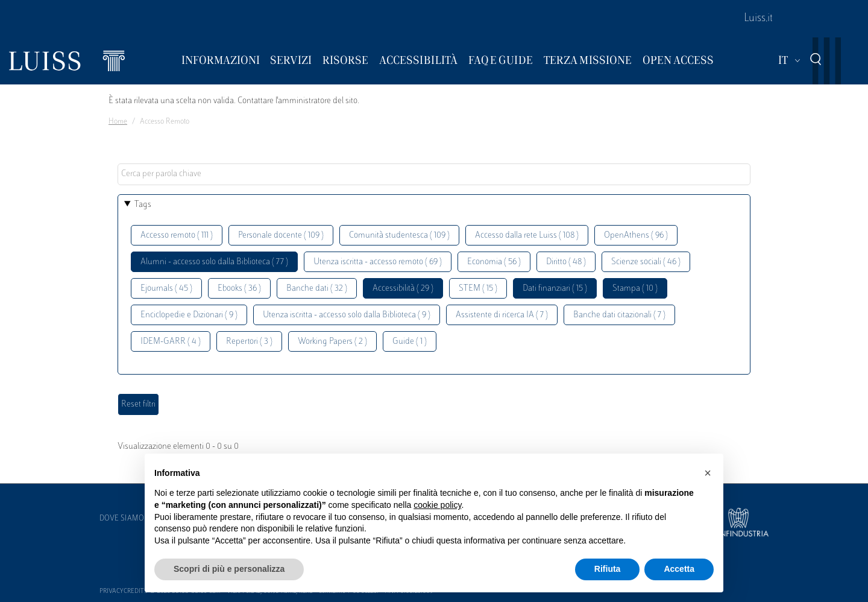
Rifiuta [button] (608, 569)
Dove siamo (122, 519)
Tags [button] (143, 205)
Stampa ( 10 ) (635, 289)
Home (118, 122)
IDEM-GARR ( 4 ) (171, 342)
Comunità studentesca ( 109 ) (399, 236)
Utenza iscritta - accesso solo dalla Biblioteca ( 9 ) (347, 315)
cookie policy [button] (437, 505)
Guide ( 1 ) (410, 342)
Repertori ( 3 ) (249, 342)
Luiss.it (758, 19)
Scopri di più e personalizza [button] (229, 569)
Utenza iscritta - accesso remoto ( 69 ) (378, 262)
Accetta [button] (679, 569)
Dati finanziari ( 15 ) (555, 289)
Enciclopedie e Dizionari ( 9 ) (189, 315)
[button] (708, 473)
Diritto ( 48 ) (566, 262)
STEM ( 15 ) (478, 289)
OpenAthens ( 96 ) (636, 236)
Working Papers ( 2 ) (332, 342)
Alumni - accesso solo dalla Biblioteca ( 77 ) (214, 262)
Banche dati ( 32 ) (317, 289)
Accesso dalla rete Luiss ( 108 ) (527, 236)
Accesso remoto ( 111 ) (177, 236)
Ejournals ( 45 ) (166, 289)
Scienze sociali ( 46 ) (646, 262)
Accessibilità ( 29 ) (403, 289)
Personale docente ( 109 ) (281, 236)
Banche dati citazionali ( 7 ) (619, 315)
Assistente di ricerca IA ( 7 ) (502, 315)
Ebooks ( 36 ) (239, 289)
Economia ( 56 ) (494, 262)
